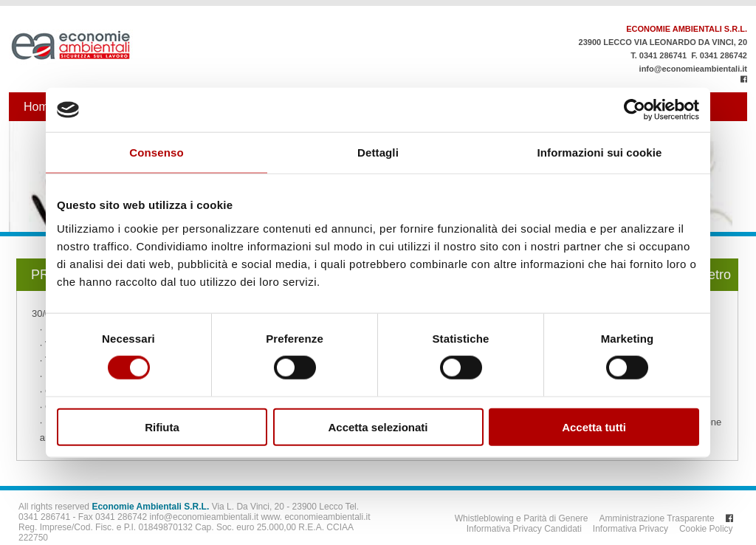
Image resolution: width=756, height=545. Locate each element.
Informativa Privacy (630, 529)
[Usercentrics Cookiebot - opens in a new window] (635, 110)
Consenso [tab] (156, 152)
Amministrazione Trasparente (657, 518)
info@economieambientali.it (693, 69)
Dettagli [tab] (378, 152)
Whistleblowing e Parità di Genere (522, 518)
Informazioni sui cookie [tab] (600, 152)
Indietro (709, 275)
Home (39, 107)
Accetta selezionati (378, 426)
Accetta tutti (594, 426)
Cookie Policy (706, 529)
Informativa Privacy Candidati (524, 529)
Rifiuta (162, 426)
